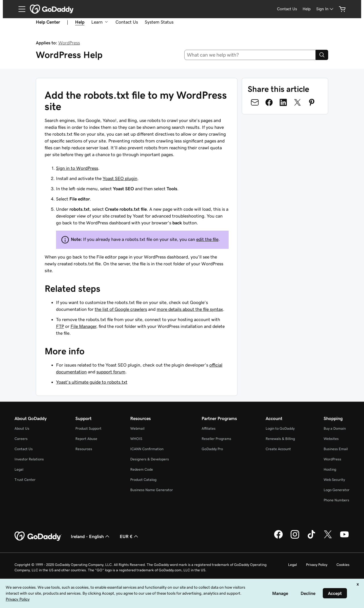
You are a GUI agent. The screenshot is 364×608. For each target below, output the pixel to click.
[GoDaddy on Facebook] (278, 538)
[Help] (307, 9)
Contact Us (127, 22)
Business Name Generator (152, 490)
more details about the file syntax (190, 309)
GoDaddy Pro (212, 449)
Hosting (330, 469)
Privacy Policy (317, 565)
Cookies (343, 565)
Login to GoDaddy (280, 428)
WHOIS (136, 439)
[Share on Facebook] (269, 102)
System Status (159, 22)
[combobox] (250, 55)
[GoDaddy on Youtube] (344, 538)
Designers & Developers (150, 459)
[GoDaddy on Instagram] (295, 538)
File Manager (83, 326)
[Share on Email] (255, 102)
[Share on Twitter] (297, 102)
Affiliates (209, 428)
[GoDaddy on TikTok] (311, 538)
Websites (331, 439)
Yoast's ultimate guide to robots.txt (92, 382)
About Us (22, 428)
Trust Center (25, 480)
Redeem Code (142, 469)
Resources (84, 449)
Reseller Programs (216, 439)
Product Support (88, 428)
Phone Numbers (336, 500)
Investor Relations (29, 459)
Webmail (137, 428)
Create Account (278, 449)
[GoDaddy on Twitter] (328, 538)
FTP (60, 326)
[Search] (322, 55)
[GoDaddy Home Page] (38, 536)
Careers (21, 439)
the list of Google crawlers (121, 309)
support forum (111, 372)
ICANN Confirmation (147, 449)
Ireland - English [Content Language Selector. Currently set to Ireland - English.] (91, 536)
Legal (19, 469)
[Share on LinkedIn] (283, 102)
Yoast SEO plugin (120, 178)
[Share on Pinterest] (312, 102)
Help (80, 22)
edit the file (207, 239)
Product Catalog (143, 480)
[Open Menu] (20, 9)
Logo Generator (337, 490)
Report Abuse (86, 439)
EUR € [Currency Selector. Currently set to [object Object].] (130, 536)
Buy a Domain (335, 428)
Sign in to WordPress (77, 168)
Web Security (334, 480)
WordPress (69, 43)
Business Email (336, 449)
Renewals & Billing (280, 439)
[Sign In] (325, 9)
